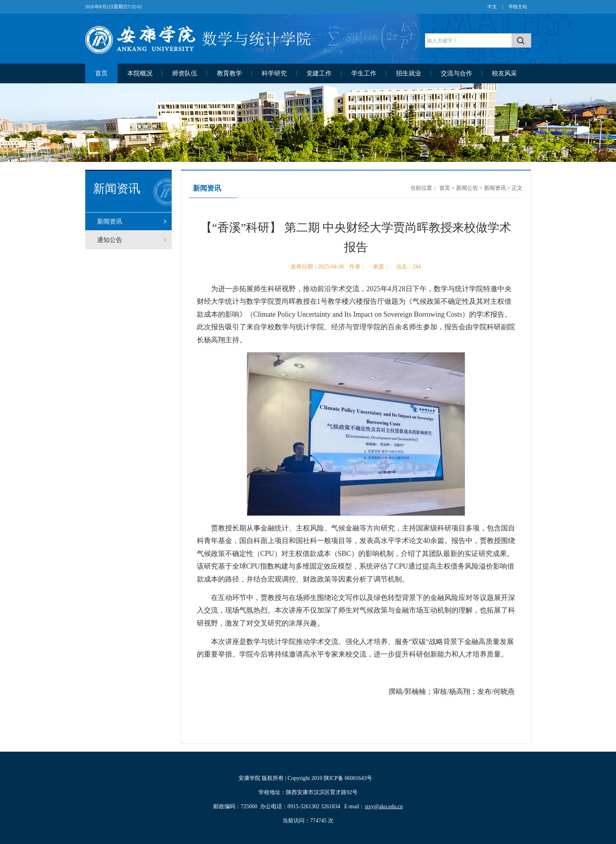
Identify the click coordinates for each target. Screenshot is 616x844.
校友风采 (504, 73)
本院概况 (140, 73)
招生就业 (409, 73)
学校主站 (518, 7)
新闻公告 (467, 188)
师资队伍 (185, 73)
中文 (492, 7)
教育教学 (229, 73)
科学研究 (274, 73)
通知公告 (110, 240)
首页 (101, 73)
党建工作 (319, 73)
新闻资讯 (110, 221)
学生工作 (364, 73)
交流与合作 (456, 73)
